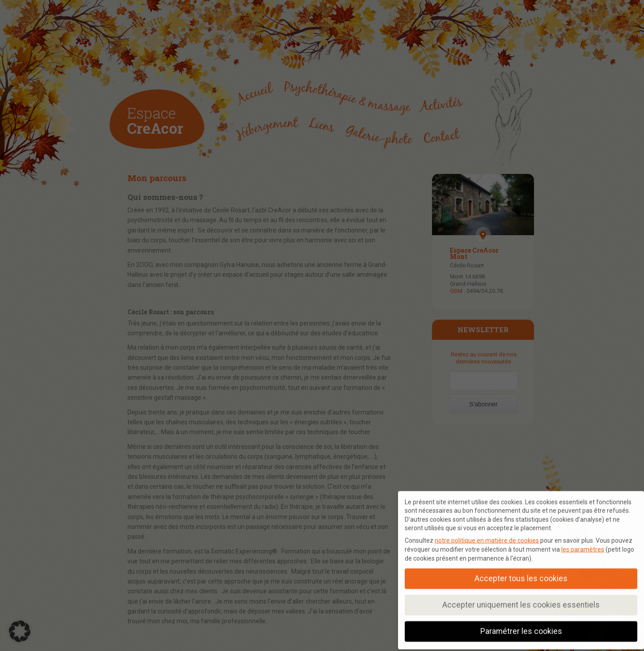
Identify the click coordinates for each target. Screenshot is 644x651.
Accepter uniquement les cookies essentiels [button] (521, 602)
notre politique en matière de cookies (487, 537)
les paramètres (583, 546)
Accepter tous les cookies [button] (521, 575)
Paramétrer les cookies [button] (521, 628)
